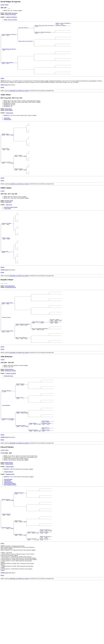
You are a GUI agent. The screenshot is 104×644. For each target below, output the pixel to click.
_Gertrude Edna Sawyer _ (8, 371)
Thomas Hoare (8, 119)
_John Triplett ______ (20, 173)
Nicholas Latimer (9, 222)
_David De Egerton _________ (26, 29)
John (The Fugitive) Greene (11, 228)
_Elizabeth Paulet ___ (22, 477)
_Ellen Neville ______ (20, 596)
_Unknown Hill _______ (22, 443)
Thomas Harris (10, 123)
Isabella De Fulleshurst (11, 17)
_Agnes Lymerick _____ (46, 602)
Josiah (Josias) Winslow (10, 536)
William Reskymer (9, 412)
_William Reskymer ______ (8, 435)
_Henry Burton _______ (47, 480)
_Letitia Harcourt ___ (33, 602)
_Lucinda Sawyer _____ (56, 360)
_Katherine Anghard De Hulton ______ (44, 34)
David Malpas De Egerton (9, 54)
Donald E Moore (7, 354)
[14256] (7, 503)
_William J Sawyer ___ (56, 357)
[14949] (2, 402)
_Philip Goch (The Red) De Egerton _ (44, 26)
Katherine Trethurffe (11, 416)
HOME (2, 98)
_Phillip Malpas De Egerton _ (9, 37)
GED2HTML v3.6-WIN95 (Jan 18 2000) (19, 101)
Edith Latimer (6, 264)
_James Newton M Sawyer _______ (40, 360)
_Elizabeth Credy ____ (47, 474)
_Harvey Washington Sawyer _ (23, 362)
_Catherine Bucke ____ (7, 588)
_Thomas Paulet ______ (35, 474)
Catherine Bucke (9, 517)
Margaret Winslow (9, 524)
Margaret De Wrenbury (11, 14)
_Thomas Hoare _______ (7, 147)
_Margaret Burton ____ (35, 482)
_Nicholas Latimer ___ (7, 247)
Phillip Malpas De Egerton (11, 13)
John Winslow (8, 533)
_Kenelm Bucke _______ (20, 580)
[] (2, 92)
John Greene (9, 226)
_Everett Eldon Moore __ (8, 337)
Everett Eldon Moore (10, 318)
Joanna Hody (8, 223)
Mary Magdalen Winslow (10, 537)
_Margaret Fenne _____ (46, 594)
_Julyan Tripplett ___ (7, 181)
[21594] (2, 212)
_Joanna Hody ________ (7, 281)
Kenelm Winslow (9, 515)
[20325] (7, 5)
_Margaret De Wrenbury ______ (9, 71)
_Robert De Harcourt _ (46, 599)
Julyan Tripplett (9, 121)
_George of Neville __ (46, 591)
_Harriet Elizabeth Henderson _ (40, 368)
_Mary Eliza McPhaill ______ (23, 379)
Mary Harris (7, 128)
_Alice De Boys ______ (47, 482)
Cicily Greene (7, 230)
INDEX (2, 89)
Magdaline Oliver (10, 527)
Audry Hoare (6, 165)
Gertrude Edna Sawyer (11, 319)
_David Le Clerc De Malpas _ (63, 23)
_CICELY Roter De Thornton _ (26, 45)
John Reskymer (6, 453)
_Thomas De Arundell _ (22, 461)
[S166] (6, 95)
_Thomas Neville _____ (33, 594)
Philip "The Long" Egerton (11, 20)
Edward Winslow (8, 532)
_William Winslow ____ (20, 547)
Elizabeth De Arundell (10, 413)
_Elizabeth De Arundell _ (8, 469)
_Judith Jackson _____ (20, 189)
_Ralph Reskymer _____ (22, 427)
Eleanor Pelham (10, 519)
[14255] (2, 503)
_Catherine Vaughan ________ (63, 26)
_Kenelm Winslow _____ (7, 555)
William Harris (8, 130)
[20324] (2, 5)
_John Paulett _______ (47, 472)
